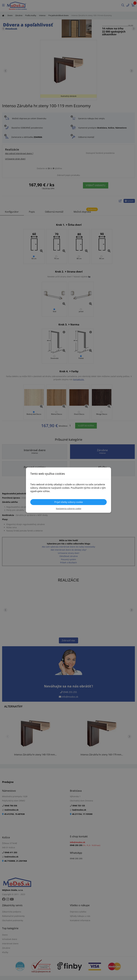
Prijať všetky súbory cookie (69, 502)
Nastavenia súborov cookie (69, 508)
